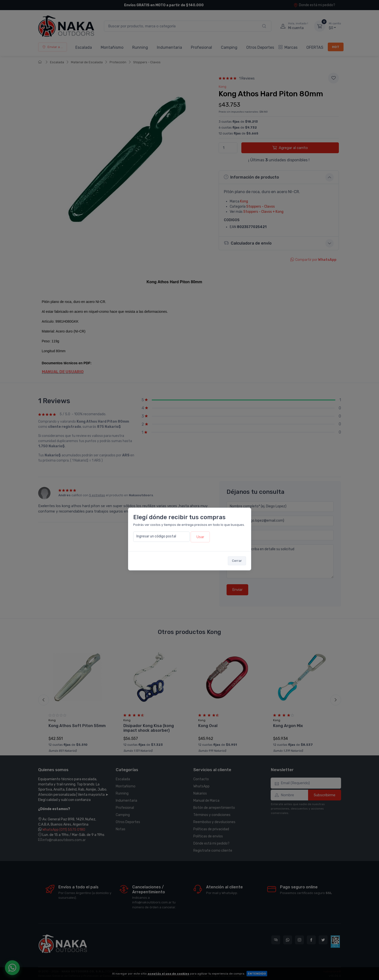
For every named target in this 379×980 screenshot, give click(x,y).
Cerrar (237, 561)
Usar (200, 537)
